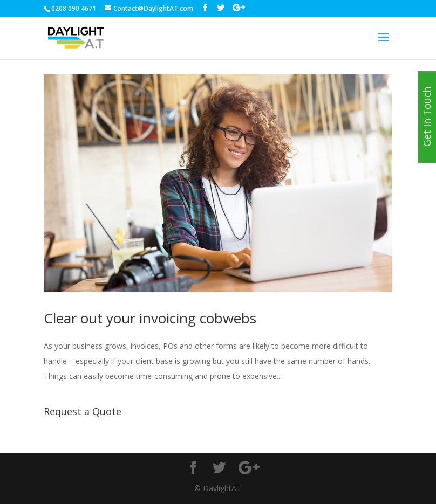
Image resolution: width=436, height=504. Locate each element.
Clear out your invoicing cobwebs (150, 318)
